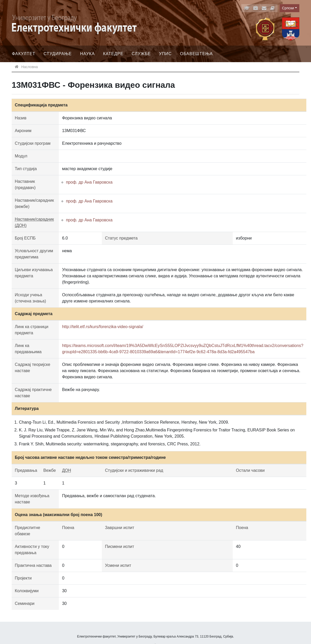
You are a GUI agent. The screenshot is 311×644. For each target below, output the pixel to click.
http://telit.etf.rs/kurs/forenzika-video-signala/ (103, 327)
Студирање (58, 54)
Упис (165, 54)
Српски (288, 8)
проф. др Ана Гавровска (89, 182)
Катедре (113, 54)
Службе (141, 54)
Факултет (24, 54)
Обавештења (196, 54)
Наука (87, 54)
